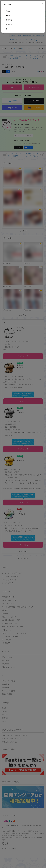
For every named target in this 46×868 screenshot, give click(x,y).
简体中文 (9, 20)
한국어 (8, 29)
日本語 (8, 11)
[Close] (43, 4)
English (8, 16)
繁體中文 (9, 24)
